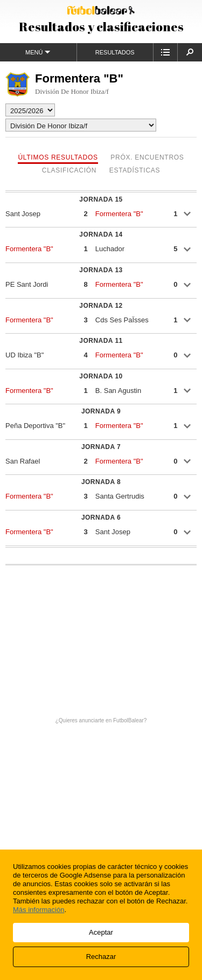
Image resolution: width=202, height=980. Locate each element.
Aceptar (101, 932)
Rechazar (101, 957)
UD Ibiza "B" (25, 355)
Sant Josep (23, 214)
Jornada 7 (101, 447)
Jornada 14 (101, 234)
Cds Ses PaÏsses (122, 320)
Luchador (110, 249)
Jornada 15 (101, 199)
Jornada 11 (101, 341)
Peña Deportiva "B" (35, 426)
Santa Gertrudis (120, 496)
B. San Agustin (118, 391)
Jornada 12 (101, 306)
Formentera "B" (119, 214)
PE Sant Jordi (27, 284)
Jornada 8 (101, 482)
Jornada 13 (101, 270)
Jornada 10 (101, 376)
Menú (38, 52)
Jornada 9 (101, 411)
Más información (39, 910)
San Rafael (23, 461)
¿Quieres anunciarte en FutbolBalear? (101, 720)
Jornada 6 (101, 517)
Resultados (115, 52)
